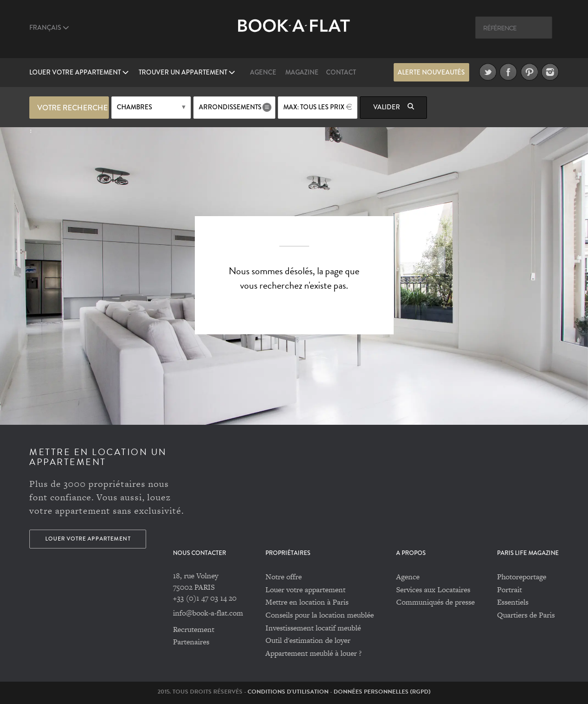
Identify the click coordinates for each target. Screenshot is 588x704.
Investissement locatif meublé (313, 628)
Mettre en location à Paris (307, 602)
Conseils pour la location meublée (320, 615)
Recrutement (194, 629)
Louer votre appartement (79, 73)
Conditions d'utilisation (288, 692)
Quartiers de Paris (526, 615)
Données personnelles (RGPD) (382, 692)
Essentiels (513, 602)
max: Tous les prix (314, 107)
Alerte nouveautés (431, 73)
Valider (394, 107)
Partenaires (191, 642)
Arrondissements (230, 107)
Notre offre (284, 577)
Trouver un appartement (187, 73)
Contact (341, 73)
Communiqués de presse (435, 602)
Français (49, 28)
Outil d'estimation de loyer (308, 640)
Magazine (302, 73)
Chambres (134, 107)
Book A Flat (294, 34)
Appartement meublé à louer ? (314, 653)
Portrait (509, 589)
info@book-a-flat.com (208, 613)
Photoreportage (522, 577)
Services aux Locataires (433, 589)
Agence (263, 73)
